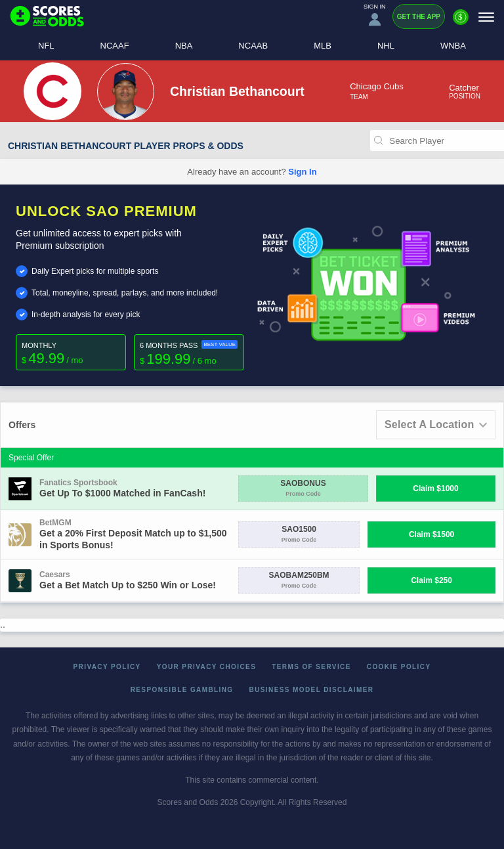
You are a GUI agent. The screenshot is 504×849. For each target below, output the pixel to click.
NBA (184, 46)
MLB (323, 46)
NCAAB (253, 46)
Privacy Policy (107, 667)
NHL (386, 46)
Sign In (302, 172)
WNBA (453, 46)
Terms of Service (311, 667)
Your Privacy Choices (207, 667)
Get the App (419, 17)
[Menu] (486, 17)
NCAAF (115, 46)
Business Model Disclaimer (312, 690)
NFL (46, 46)
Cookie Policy (399, 667)
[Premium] (461, 22)
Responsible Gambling (182, 690)
